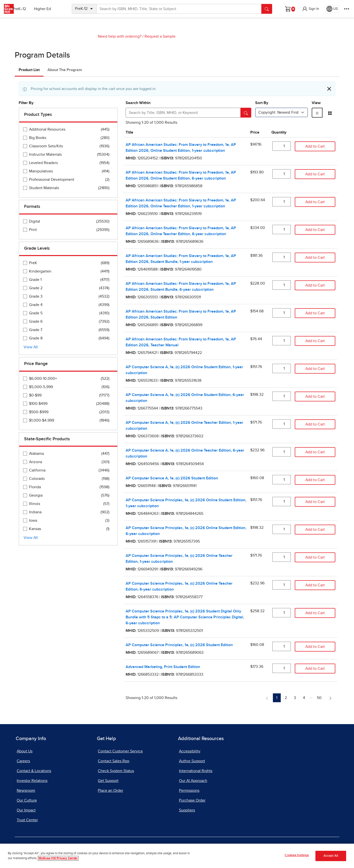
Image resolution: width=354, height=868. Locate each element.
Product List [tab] (29, 70)
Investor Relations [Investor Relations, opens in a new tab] (32, 781)
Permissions (189, 791)
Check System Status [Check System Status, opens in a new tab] (116, 771)
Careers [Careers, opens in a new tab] (23, 761)
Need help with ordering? (120, 36)
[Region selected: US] (332, 9)
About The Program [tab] (65, 70)
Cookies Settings (297, 855)
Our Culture (27, 800)
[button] (310, 9)
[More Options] (347, 9)
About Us (25, 751)
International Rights (196, 771)
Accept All (331, 856)
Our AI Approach (193, 781)
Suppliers (187, 810)
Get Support (108, 781)
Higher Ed (50, 9)
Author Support (192, 761)
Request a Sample (160, 36)
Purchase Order (192, 800)
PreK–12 (26, 9)
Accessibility (190, 751)
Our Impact (26, 810)
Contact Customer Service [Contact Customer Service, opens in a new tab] (120, 751)
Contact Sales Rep (114, 761)
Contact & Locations (34, 771)
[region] (177, 856)
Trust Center (27, 820)
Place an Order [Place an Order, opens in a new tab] (111, 791)
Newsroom (26, 791)
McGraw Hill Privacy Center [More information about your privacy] (58, 858)
